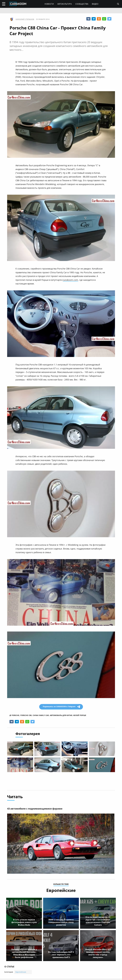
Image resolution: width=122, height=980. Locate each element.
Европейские (21, 972)
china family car (41, 715)
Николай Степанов (25, 19)
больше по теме (61, 885)
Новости (49, 4)
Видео (95, 4)
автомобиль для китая (61, 715)
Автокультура (65, 4)
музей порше (80, 715)
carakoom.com (71, 280)
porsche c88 (26, 715)
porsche (15, 715)
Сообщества (82, 4)
